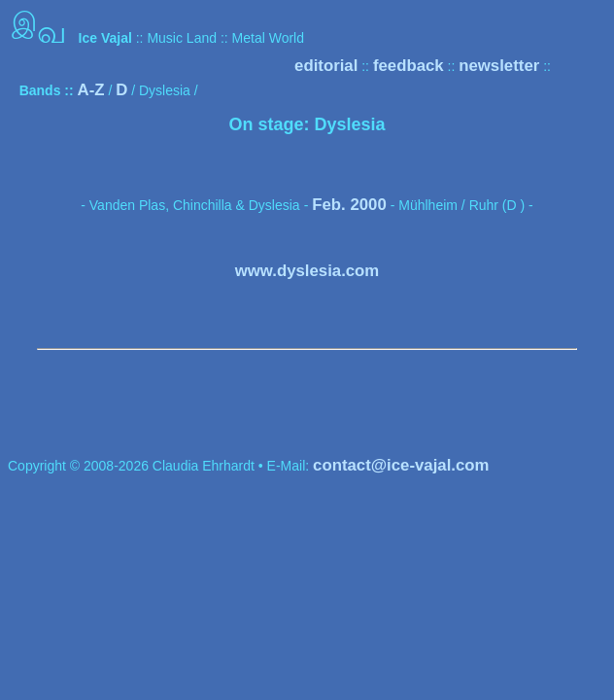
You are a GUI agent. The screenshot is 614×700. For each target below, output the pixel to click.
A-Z (91, 90)
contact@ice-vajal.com (401, 465)
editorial (326, 66)
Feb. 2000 (349, 205)
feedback (409, 66)
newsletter (499, 66)
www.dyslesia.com (307, 271)
